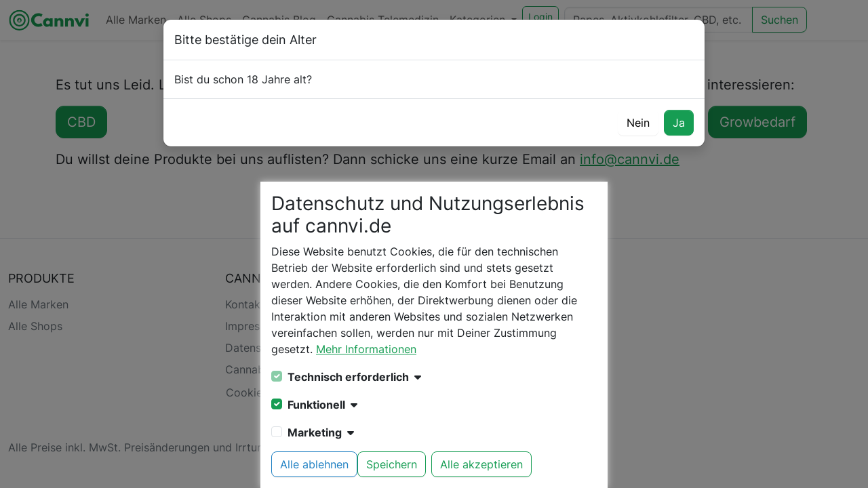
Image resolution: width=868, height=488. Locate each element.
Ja (679, 123)
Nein (638, 123)
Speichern (392, 464)
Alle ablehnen (314, 464)
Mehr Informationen (366, 349)
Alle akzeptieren (481, 464)
